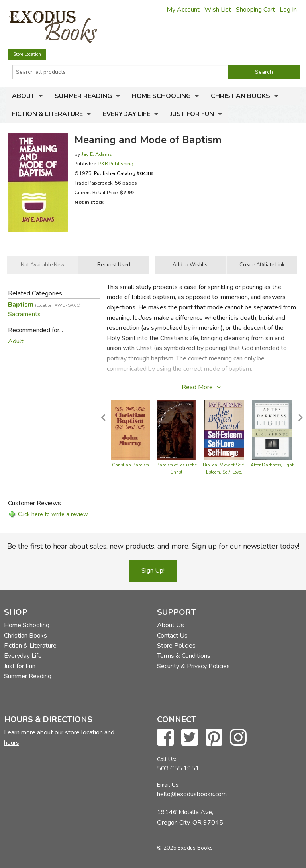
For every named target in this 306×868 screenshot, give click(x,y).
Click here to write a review (53, 514)
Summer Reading (83, 96)
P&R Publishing (116, 164)
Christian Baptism (130, 465)
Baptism (44, 305)
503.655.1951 (178, 768)
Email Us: (168, 785)
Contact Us (172, 636)
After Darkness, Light (272, 465)
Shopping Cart (255, 10)
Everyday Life (127, 114)
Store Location (27, 54)
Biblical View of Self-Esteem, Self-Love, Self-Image (224, 472)
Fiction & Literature (47, 114)
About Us (171, 625)
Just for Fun (192, 114)
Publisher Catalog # (123, 173)
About (23, 96)
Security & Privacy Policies (193, 666)
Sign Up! (153, 571)
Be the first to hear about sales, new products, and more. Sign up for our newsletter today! (153, 546)
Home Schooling (161, 96)
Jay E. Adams (97, 154)
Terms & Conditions (184, 656)
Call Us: (167, 759)
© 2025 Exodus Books (185, 848)
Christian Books (240, 96)
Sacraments (24, 314)
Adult (16, 341)
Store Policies (176, 646)
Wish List (218, 10)
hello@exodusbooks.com (192, 794)
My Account (183, 10)
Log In (288, 10)
